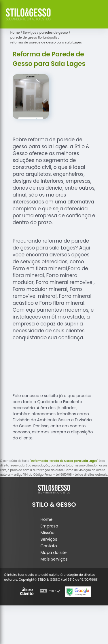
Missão (47, 533)
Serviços (49, 539)
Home (46, 519)
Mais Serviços (54, 559)
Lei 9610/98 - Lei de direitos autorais (82, 475)
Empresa (49, 526)
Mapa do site (53, 552)
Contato (49, 546)
